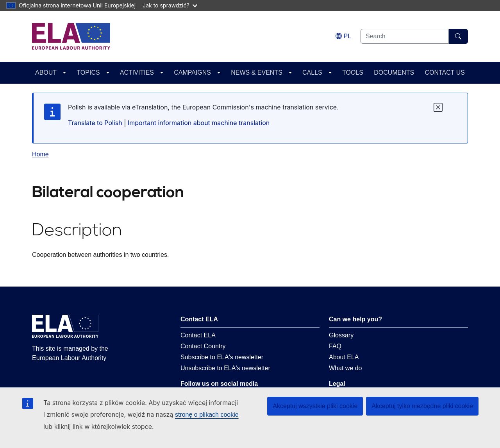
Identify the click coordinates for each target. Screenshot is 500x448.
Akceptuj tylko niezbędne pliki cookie (422, 406)
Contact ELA (198, 335)
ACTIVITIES (137, 73)
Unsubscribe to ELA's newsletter (225, 368)
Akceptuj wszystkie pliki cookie (315, 406)
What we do (345, 368)
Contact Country (203, 346)
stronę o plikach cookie (207, 415)
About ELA (344, 357)
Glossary (341, 335)
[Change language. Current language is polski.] (343, 36)
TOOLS (353, 73)
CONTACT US (445, 73)
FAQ (335, 346)
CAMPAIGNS (192, 73)
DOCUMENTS (394, 73)
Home (40, 154)
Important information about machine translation (199, 123)
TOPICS (88, 73)
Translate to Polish (95, 123)
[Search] (458, 36)
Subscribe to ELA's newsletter (222, 357)
